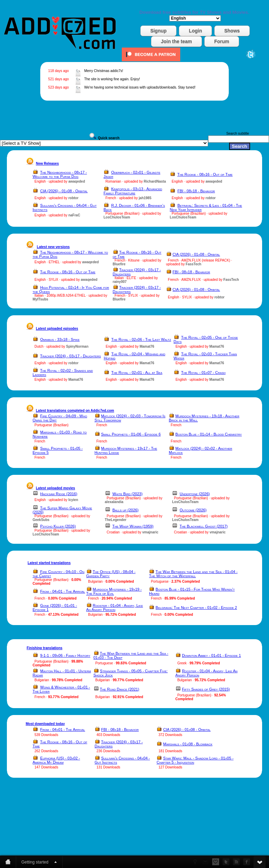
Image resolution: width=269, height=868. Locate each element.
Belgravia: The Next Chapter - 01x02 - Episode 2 (196, 607)
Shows (232, 31)
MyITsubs (40, 299)
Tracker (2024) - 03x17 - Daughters (71, 356)
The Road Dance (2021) (119, 689)
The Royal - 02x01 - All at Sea (137, 372)
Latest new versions (53, 247)
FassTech (193, 264)
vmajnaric (150, 532)
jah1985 (145, 198)
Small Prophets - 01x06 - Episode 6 (131, 434)
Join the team (176, 41)
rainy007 (120, 282)
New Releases (47, 164)
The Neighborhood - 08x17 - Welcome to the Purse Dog (60, 174)
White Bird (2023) (128, 494)
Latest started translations (49, 563)
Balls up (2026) (126, 510)
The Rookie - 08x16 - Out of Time (205, 174)
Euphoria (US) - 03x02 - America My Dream (56, 760)
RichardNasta (155, 181)
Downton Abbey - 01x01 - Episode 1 (211, 655)
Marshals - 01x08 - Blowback (188, 744)
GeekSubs (41, 520)
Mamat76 (147, 346)
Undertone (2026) (195, 494)
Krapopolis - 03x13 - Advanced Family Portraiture (133, 191)
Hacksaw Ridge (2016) (59, 494)
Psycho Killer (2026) (58, 526)
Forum (222, 41)
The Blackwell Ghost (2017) (204, 526)
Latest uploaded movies (55, 488)
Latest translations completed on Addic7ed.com (75, 411)
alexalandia (114, 502)
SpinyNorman (77, 346)
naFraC (74, 215)
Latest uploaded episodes (57, 329)
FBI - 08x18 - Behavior (196, 191)
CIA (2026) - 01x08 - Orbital (64, 191)
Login (195, 31)
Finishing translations (44, 648)
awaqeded (77, 181)
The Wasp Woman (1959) (133, 526)
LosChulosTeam (117, 217)
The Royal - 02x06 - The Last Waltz (141, 339)
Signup (158, 31)
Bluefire (119, 264)
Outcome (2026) (193, 510)
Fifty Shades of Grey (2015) (206, 689)
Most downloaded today (45, 724)
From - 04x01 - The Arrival (63, 591)
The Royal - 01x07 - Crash (203, 372)
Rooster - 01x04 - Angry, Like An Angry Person (115, 607)
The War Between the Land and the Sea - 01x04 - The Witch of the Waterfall (193, 574)
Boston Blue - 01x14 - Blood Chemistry (209, 434)
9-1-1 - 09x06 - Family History (65, 655)
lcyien (73, 500)
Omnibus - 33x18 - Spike (60, 339)
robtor (73, 198)
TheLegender (116, 520)
